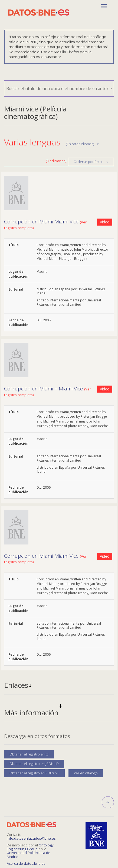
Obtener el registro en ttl (29, 754)
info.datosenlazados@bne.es (31, 838)
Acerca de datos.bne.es (26, 863)
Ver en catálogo (86, 773)
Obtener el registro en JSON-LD (34, 764)
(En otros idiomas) (82, 144)
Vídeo (105, 222)
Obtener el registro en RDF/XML (34, 773)
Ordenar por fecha (91, 162)
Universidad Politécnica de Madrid (29, 855)
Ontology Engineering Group (30, 847)
